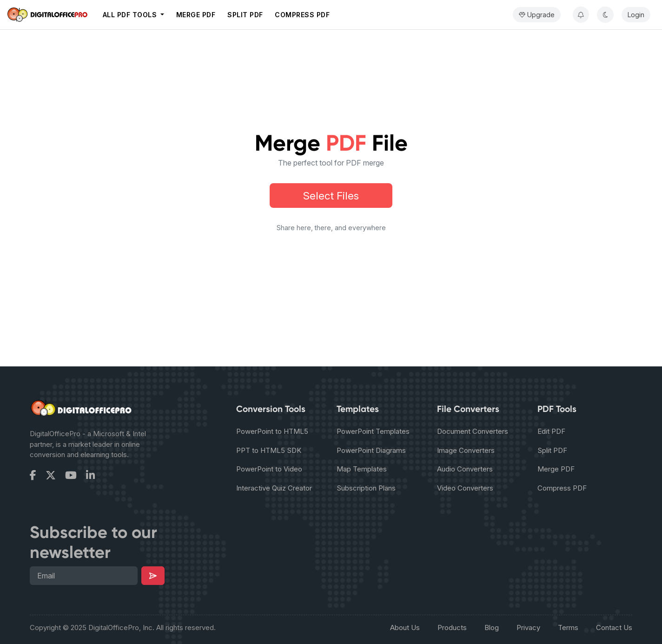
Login (636, 15)
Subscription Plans (366, 488)
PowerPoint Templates (373, 431)
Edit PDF (551, 431)
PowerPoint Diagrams (371, 450)
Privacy (528, 627)
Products (452, 627)
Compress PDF (302, 15)
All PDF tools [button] (131, 15)
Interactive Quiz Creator (274, 488)
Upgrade (537, 15)
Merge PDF (196, 15)
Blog (492, 627)
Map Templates (362, 469)
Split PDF (245, 15)
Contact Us (614, 627)
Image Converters (466, 450)
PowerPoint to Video (269, 469)
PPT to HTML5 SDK (269, 450)
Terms (568, 627)
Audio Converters (465, 469)
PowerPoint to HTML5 (272, 431)
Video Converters (465, 488)
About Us (405, 627)
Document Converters (473, 431)
